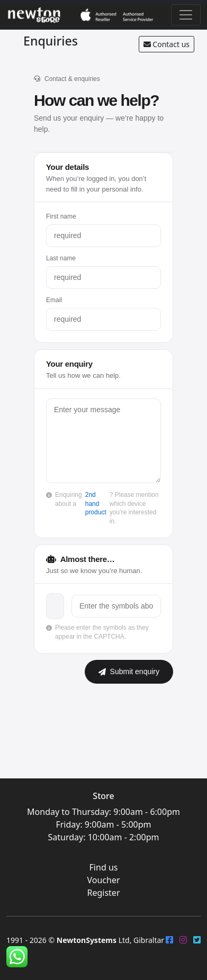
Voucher (103, 880)
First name (61, 216)
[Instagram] (183, 940)
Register (103, 893)
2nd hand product (96, 504)
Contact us (166, 44)
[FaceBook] (169, 940)
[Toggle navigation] (186, 15)
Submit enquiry (129, 672)
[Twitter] (197, 940)
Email (54, 300)
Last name (61, 258)
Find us (104, 867)
